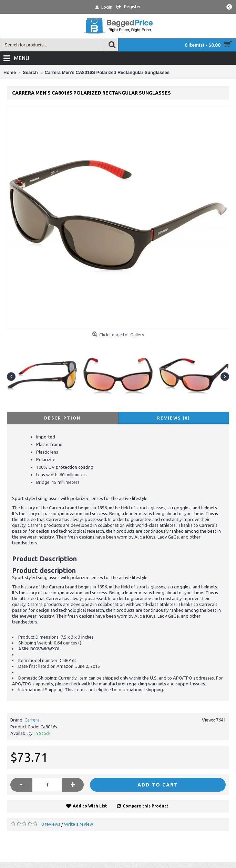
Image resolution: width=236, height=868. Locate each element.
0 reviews (51, 824)
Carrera (32, 720)
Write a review (79, 824)
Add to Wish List (90, 806)
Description (62, 418)
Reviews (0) (174, 418)
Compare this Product (146, 806)
